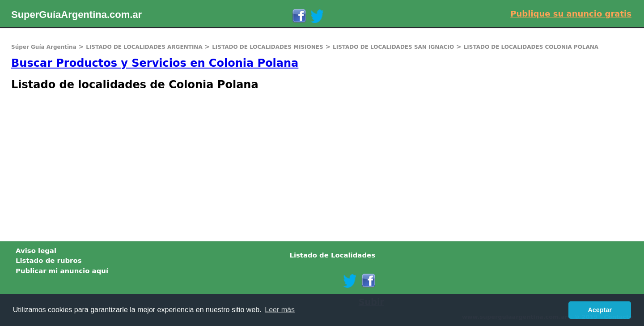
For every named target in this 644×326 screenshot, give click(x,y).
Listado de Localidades (332, 255)
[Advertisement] (268, 165)
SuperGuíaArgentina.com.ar (76, 15)
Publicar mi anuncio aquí (62, 271)
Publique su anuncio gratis (571, 14)
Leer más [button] (280, 310)
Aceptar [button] (600, 310)
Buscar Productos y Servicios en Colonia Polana (155, 63)
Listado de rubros (49, 261)
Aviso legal (36, 251)
